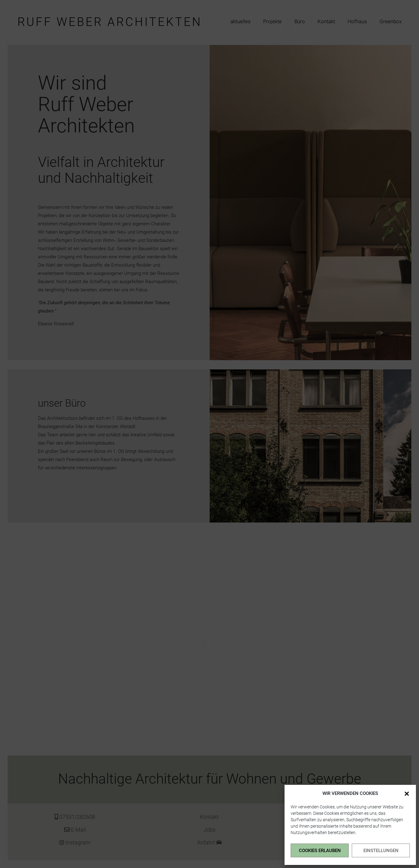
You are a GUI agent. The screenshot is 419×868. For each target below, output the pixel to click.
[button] (407, 794)
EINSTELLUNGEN (381, 851)
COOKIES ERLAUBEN (320, 851)
